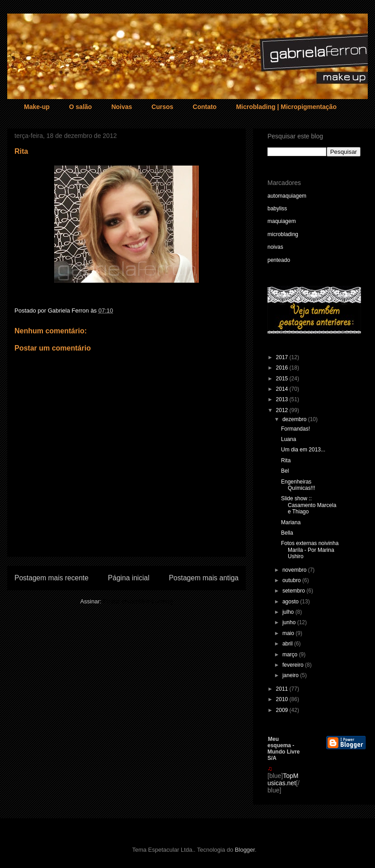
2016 (283, 368)
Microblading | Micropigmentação (286, 107)
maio (289, 633)
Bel (285, 471)
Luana (288, 439)
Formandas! (295, 429)
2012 (283, 410)
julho (289, 612)
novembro (295, 570)
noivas (275, 247)
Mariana (291, 522)
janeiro (291, 675)
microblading (283, 234)
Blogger (245, 850)
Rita (286, 460)
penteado (279, 260)
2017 (283, 357)
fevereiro (294, 665)
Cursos (162, 107)
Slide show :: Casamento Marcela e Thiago (309, 505)
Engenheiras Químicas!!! (298, 485)
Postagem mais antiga (204, 578)
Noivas (122, 107)
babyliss (277, 209)
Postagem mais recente (52, 578)
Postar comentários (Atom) (138, 601)
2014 (283, 389)
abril (288, 644)
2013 (283, 399)
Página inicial (129, 578)
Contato (205, 107)
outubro (292, 580)
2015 (283, 379)
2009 (283, 710)
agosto (291, 602)
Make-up (37, 107)
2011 (283, 689)
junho (290, 622)
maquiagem (282, 221)
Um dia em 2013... (303, 450)
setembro (294, 591)
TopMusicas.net (283, 779)
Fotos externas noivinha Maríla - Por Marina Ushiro (310, 550)
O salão (81, 107)
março (291, 655)
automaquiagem (287, 196)
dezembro (295, 419)
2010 (283, 699)
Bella (287, 533)
